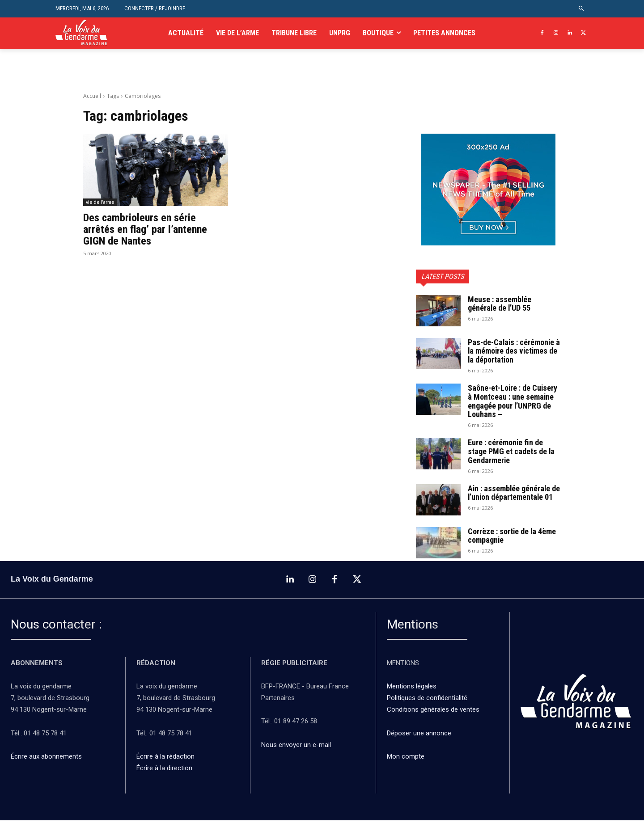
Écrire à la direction (164, 771)
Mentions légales (412, 689)
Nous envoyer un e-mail (296, 747)
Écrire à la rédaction (166, 759)
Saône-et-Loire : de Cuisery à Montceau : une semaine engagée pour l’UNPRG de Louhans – (513, 401)
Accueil (92, 96)
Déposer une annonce (419, 736)
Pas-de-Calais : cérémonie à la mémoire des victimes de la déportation (512, 351)
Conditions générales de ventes (434, 713)
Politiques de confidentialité (427, 701)
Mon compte (406, 759)
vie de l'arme (100, 202)
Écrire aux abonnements (48, 759)
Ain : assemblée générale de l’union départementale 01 (511, 497)
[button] (582, 9)
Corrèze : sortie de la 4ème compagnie (512, 538)
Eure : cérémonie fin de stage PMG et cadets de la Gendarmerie (511, 451)
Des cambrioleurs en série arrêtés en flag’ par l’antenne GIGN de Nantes (145, 230)
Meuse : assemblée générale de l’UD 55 (500, 304)
